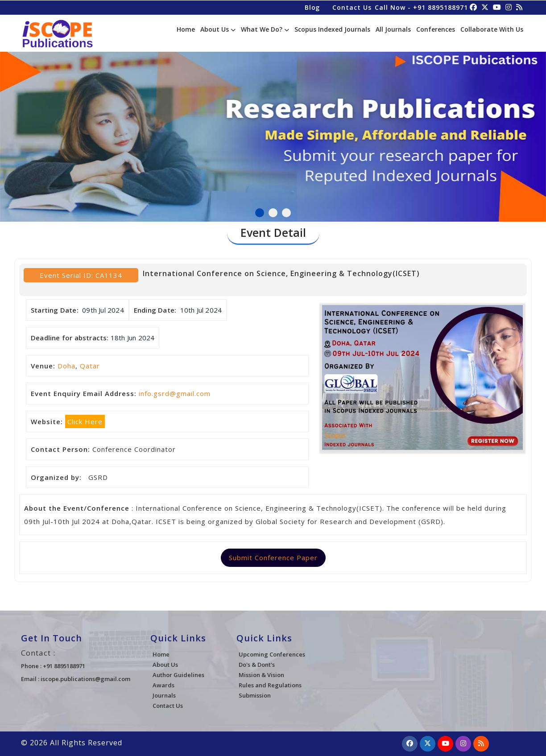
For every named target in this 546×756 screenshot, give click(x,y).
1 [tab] (260, 213)
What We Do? (265, 29)
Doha (66, 366)
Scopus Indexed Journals (332, 29)
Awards (163, 685)
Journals (164, 695)
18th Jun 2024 (133, 338)
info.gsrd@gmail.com (175, 393)
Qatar (90, 366)
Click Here (85, 421)
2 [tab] (273, 213)
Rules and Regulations (270, 685)
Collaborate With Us (492, 29)
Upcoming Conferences (272, 654)
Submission (255, 695)
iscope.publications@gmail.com (85, 679)
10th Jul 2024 (201, 310)
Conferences (436, 29)
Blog (312, 7)
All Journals (393, 29)
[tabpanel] (273, 133)
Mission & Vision (261, 675)
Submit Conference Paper (273, 558)
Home (186, 29)
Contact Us (352, 7)
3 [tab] (286, 213)
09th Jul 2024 (103, 310)
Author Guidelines (178, 675)
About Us (218, 29)
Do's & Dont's (257, 665)
